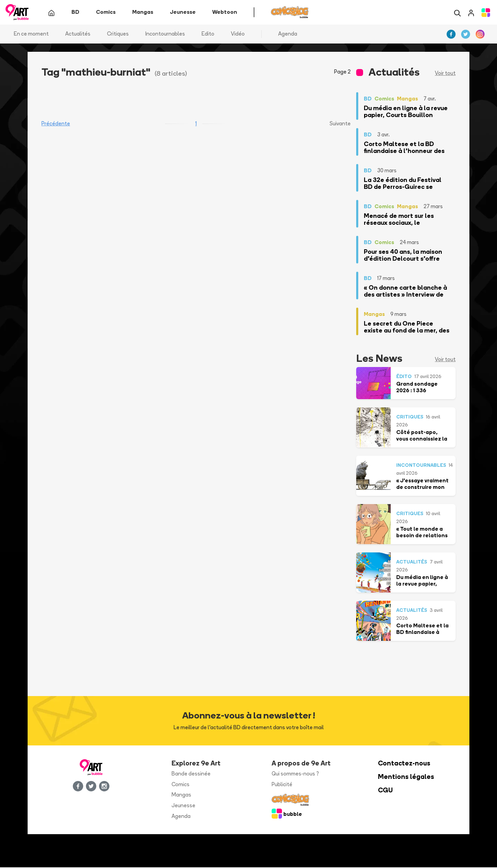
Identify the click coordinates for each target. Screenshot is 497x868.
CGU (385, 790)
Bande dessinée (191, 774)
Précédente (56, 124)
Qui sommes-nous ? (295, 774)
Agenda (288, 34)
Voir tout (445, 74)
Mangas (181, 795)
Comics (181, 785)
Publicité (282, 785)
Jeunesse (183, 806)
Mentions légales (406, 777)
